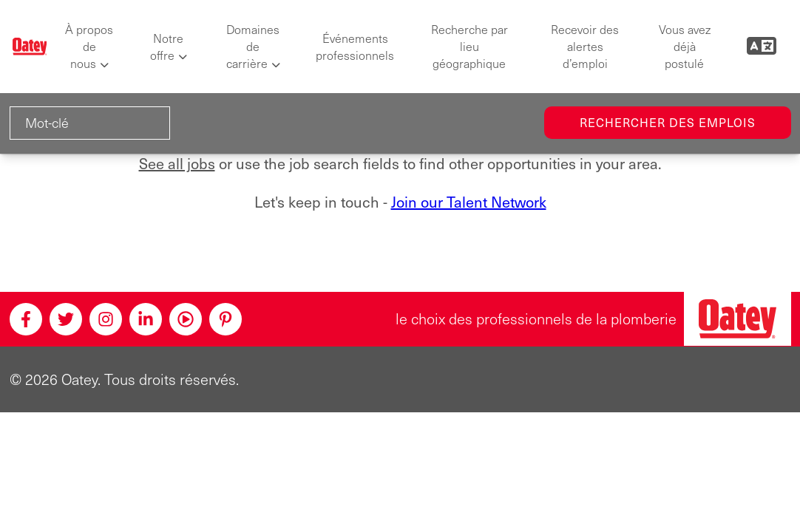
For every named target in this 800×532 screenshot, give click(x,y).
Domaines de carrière (253, 46)
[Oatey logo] (30, 47)
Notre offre (167, 47)
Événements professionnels (355, 47)
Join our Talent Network (469, 202)
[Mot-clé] (90, 123)
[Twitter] (66, 319)
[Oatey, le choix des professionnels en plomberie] (738, 319)
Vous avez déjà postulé (685, 46)
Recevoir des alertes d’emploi (585, 46)
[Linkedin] (146, 319)
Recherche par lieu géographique (470, 46)
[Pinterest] (226, 319)
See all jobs (177, 163)
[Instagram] (106, 319)
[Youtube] (186, 319)
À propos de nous (89, 46)
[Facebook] (26, 319)
